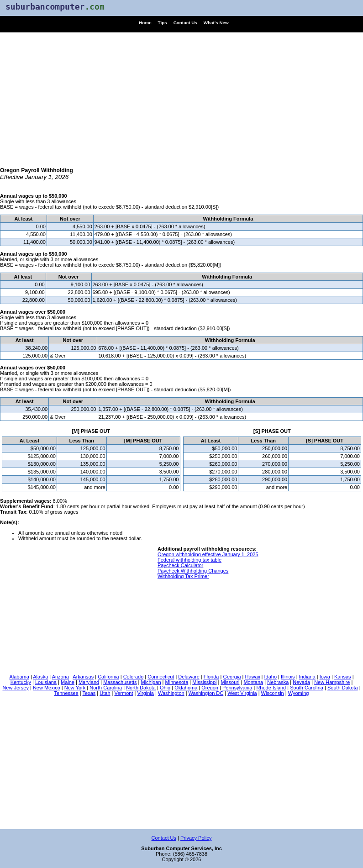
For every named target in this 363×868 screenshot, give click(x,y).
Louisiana (46, 682)
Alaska (40, 677)
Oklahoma (186, 688)
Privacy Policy (196, 838)
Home (145, 23)
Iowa (325, 677)
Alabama (19, 677)
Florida (211, 677)
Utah (105, 693)
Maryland (89, 682)
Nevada (301, 682)
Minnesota (177, 682)
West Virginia (242, 693)
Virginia (145, 693)
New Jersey (15, 688)
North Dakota (141, 688)
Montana (253, 682)
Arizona (60, 677)
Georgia (232, 677)
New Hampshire (332, 682)
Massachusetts (120, 682)
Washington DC (206, 693)
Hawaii (253, 677)
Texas (89, 693)
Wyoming (299, 693)
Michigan (151, 682)
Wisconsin (273, 693)
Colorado (134, 677)
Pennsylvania (237, 688)
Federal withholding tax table (189, 560)
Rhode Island (271, 688)
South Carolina (307, 688)
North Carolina (106, 688)
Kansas (343, 677)
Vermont (124, 693)
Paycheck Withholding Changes (193, 571)
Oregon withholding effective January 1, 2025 (208, 554)
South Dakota (343, 688)
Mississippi (204, 682)
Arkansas (83, 677)
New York (75, 688)
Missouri (230, 682)
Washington (171, 693)
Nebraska (278, 682)
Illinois (288, 677)
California (108, 677)
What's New (216, 23)
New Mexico (47, 688)
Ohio (165, 688)
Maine (68, 682)
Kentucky (21, 682)
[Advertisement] (181, 96)
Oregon (210, 688)
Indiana (307, 677)
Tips (163, 23)
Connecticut (161, 677)
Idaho (271, 677)
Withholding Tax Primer (183, 576)
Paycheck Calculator (180, 565)
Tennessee (66, 693)
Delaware (189, 677)
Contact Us (185, 23)
